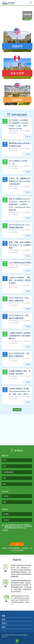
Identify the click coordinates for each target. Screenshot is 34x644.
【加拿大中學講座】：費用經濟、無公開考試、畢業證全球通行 (20, 280)
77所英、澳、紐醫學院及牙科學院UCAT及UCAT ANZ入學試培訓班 (20, 181)
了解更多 (28, 137)
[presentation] (16, 535)
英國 (3, 627)
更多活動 (17, 410)
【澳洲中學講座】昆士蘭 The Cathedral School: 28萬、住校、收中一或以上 (19, 391)
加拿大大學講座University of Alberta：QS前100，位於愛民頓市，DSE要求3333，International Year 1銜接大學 (20, 204)
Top (17, 641)
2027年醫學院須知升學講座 (20, 263)
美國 (3, 619)
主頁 (3, 616)
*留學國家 (6, 514)
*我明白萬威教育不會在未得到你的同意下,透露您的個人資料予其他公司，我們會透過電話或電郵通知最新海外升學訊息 (18, 526)
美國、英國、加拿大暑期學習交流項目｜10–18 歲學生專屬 (20, 245)
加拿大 (4, 623)
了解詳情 (27, 19)
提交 (17, 544)
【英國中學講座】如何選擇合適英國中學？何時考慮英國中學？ (20, 336)
